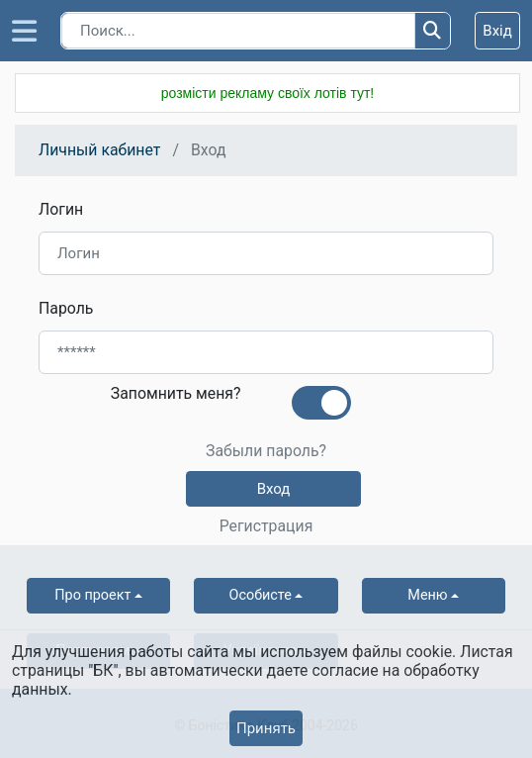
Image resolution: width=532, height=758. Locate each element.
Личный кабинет (99, 150)
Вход (274, 489)
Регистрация (266, 526)
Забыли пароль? (266, 451)
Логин (61, 209)
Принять (266, 728)
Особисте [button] (261, 595)
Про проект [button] (92, 595)
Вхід (497, 31)
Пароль (66, 308)
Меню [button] (427, 595)
